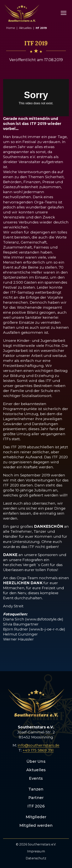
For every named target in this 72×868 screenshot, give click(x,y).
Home (11, 28)
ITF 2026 (36, 806)
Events (36, 778)
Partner (36, 798)
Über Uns (36, 761)
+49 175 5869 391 (38, 750)
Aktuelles (36, 770)
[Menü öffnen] (64, 13)
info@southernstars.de (38, 745)
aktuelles (25, 28)
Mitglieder (36, 817)
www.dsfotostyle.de (44, 619)
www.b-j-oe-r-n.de (47, 629)
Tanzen (36, 789)
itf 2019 (41, 28)
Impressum (36, 851)
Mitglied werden (36, 825)
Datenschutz (36, 858)
